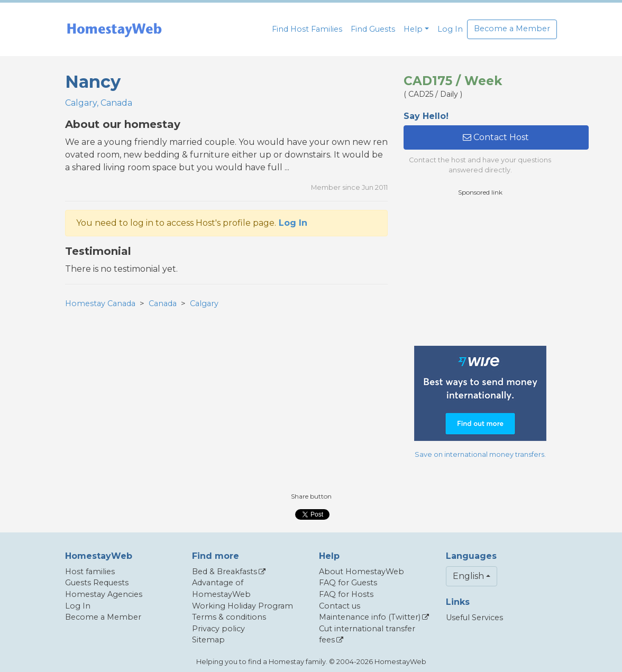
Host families (90, 572)
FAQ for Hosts (346, 594)
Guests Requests (97, 583)
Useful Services (474, 618)
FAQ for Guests (348, 583)
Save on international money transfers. (480, 454)
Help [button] (413, 29)
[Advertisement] (483, 271)
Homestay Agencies (104, 594)
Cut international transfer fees (367, 634)
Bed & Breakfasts (225, 572)
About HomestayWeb (362, 572)
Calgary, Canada (99, 103)
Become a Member (512, 29)
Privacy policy (218, 629)
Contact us (340, 606)
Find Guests (373, 29)
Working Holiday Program (243, 606)
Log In (450, 29)
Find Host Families (307, 29)
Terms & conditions (229, 617)
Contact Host (496, 137)
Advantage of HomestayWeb (221, 588)
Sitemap (208, 640)
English (468, 576)
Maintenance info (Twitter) (370, 617)
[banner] (114, 29)
